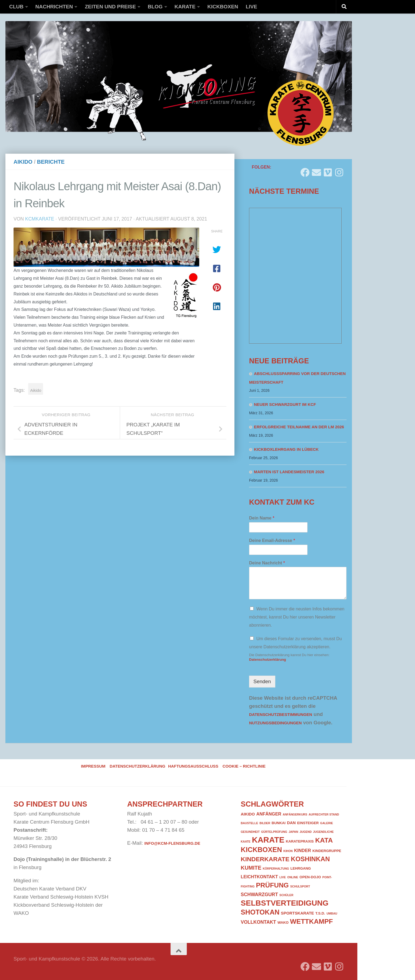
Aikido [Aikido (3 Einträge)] (248, 814)
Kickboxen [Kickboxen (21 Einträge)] (261, 850)
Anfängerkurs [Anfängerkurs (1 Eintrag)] (295, 814)
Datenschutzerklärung (268, 660)
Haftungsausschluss (193, 766)
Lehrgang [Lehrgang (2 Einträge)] (301, 868)
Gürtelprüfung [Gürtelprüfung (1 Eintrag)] (274, 832)
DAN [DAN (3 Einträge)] (291, 823)
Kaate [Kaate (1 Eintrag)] (246, 841)
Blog (155, 7)
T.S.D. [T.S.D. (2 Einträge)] (320, 913)
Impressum (93, 766)
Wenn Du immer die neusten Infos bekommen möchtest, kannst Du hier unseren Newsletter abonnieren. (297, 617)
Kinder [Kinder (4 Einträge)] (303, 850)
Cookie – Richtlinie (244, 766)
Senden (262, 681)
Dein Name (262, 518)
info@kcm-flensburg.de (172, 843)
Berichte (51, 162)
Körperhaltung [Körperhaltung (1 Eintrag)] (276, 869)
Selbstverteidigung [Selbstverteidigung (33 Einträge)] (285, 903)
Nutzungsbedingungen (275, 723)
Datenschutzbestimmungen (281, 715)
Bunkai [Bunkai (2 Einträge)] (278, 823)
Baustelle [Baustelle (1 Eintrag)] (249, 823)
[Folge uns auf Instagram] (339, 170)
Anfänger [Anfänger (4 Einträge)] (269, 814)
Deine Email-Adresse (272, 540)
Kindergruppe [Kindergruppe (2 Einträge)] (327, 851)
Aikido (23, 162)
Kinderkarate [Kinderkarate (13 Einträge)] (265, 859)
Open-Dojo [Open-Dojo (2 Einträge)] (310, 877)
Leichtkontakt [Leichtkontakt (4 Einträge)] (259, 877)
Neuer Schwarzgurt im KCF (285, 405)
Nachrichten (54, 7)
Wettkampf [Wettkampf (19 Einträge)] (311, 921)
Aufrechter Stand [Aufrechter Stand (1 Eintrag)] (324, 814)
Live (251, 7)
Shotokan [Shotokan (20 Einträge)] (260, 912)
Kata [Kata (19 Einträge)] (324, 840)
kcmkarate (40, 219)
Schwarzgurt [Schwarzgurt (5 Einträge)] (259, 895)
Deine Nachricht (267, 563)
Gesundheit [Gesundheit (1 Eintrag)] (250, 832)
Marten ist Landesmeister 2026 (289, 472)
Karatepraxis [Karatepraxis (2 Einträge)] (300, 841)
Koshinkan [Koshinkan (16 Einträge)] (310, 859)
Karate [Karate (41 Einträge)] (268, 840)
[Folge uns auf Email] (316, 170)
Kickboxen (223, 7)
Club (16, 7)
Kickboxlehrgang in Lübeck (286, 449)
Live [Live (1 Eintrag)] (283, 877)
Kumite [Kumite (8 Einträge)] (251, 868)
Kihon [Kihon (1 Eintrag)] (288, 851)
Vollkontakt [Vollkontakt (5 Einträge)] (258, 922)
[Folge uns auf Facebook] (305, 170)
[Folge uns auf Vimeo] (328, 170)
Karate (185, 7)
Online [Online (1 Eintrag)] (293, 877)
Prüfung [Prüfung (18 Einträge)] (272, 885)
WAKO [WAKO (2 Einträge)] (283, 923)
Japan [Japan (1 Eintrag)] (293, 832)
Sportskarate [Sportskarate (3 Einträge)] (298, 913)
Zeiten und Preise (110, 7)
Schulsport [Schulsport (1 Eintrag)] (300, 886)
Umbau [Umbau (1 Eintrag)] (332, 913)
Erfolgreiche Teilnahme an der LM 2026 (299, 427)
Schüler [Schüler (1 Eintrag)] (286, 895)
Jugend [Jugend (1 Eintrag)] (306, 832)
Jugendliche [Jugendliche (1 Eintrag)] (323, 832)
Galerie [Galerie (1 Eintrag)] (327, 823)
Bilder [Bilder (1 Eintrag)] (265, 823)
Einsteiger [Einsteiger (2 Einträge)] (308, 823)
